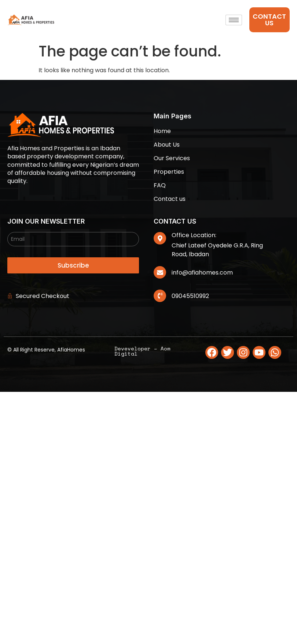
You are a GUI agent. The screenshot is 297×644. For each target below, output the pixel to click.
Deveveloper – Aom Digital (142, 351)
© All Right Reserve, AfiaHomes (46, 350)
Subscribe (73, 265)
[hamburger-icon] (234, 20)
